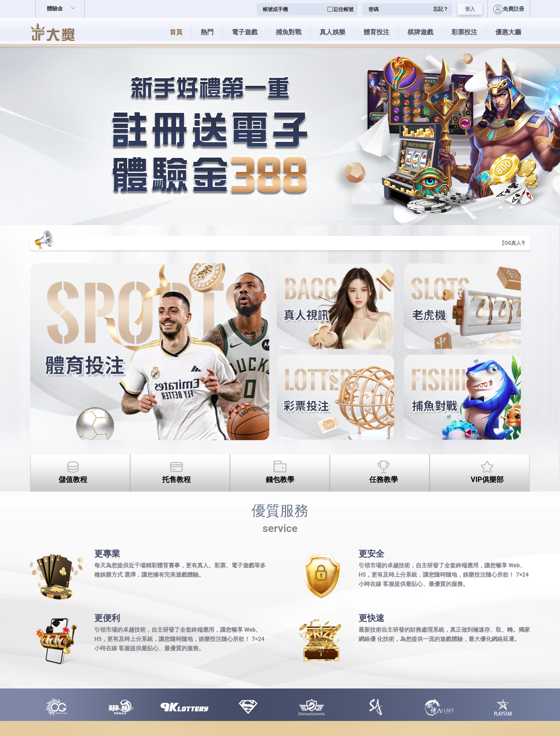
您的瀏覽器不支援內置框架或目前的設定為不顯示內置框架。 (280, 368)
